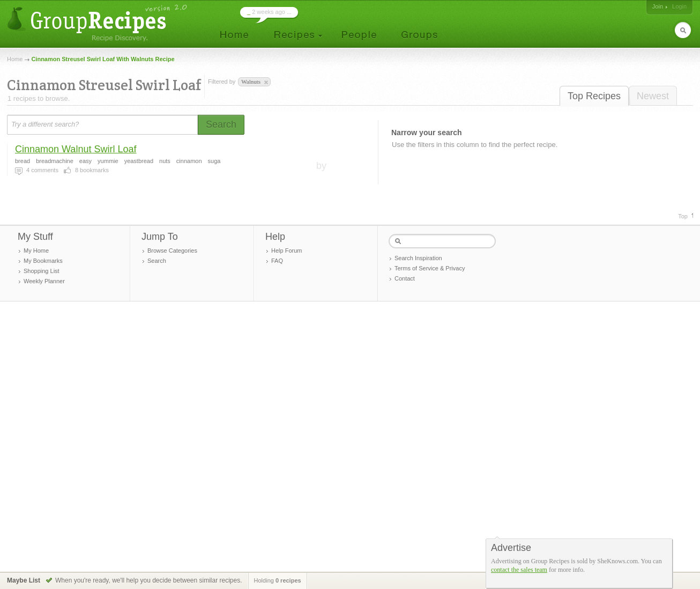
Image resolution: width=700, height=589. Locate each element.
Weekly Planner (44, 281)
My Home (36, 251)
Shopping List (42, 271)
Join (658, 6)
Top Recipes (594, 96)
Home (15, 59)
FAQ (277, 261)
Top (683, 216)
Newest (653, 96)
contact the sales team (519, 570)
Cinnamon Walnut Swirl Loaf (76, 149)
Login (679, 6)
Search (157, 261)
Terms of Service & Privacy (430, 268)
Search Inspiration (418, 258)
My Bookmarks (43, 261)
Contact (405, 278)
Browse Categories (172, 251)
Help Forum (286, 251)
